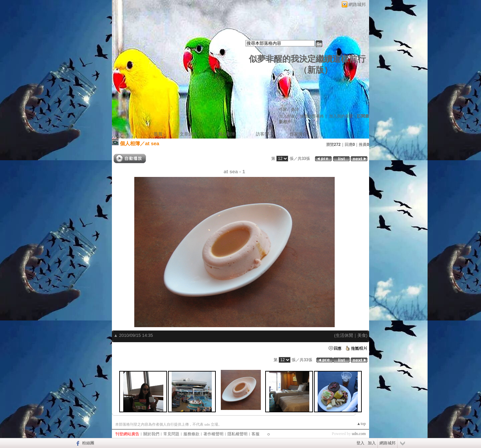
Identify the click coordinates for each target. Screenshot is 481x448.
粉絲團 (88, 443)
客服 (256, 434)
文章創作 (188, 134)
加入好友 (287, 116)
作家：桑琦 (289, 109)
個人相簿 (226, 134)
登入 (360, 443)
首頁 (158, 134)
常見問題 (171, 434)
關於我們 (151, 434)
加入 (372, 443)
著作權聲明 (213, 434)
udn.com (359, 434)
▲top (361, 424)
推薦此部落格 (312, 116)
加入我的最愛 (341, 116)
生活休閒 (344, 335)
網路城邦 (357, 5)
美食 (362, 335)
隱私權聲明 (237, 434)
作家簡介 (298, 134)
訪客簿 (262, 134)
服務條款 (191, 434)
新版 (316, 70)
